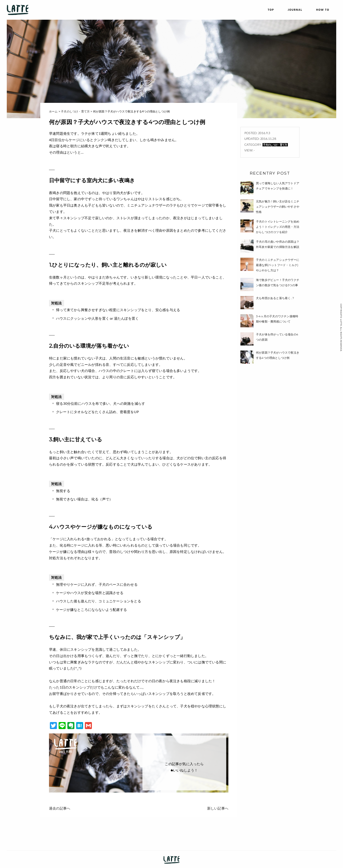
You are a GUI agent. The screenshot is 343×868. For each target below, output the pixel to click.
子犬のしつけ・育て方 (275, 145)
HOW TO (323, 10)
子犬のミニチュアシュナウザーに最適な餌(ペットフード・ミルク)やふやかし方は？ (278, 265)
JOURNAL (295, 10)
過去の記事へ (60, 808)
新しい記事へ (218, 808)
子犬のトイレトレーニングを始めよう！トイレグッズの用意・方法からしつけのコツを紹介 (278, 227)
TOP (271, 10)
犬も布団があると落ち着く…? (275, 298)
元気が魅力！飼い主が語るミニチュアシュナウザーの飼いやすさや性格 (278, 207)
